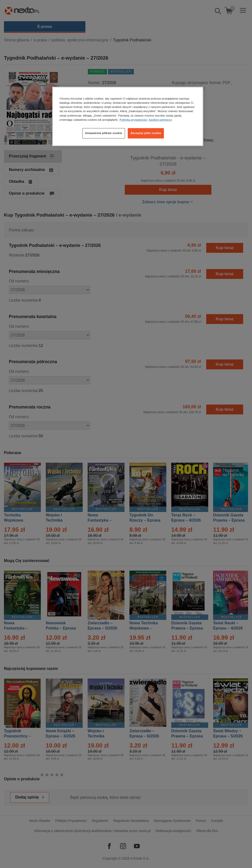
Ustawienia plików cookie (104, 133)
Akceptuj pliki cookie (146, 133)
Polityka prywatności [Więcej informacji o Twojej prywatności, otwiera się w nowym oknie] (134, 120)
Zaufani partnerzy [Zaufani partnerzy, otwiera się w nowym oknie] (160, 120)
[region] (128, 116)
